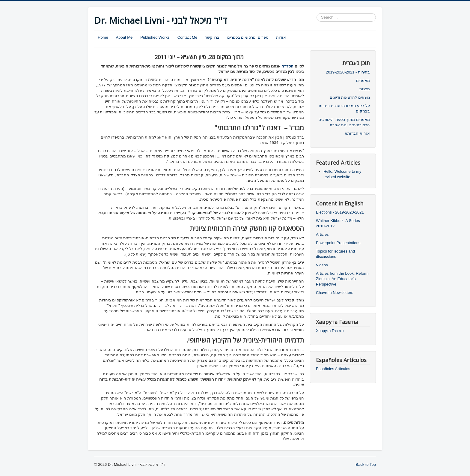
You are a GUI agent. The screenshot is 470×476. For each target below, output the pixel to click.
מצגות (365, 89)
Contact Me (187, 37)
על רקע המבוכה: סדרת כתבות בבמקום (344, 108)
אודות (281, 37)
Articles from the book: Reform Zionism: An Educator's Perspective (342, 279)
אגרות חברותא (357, 133)
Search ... (317, 13)
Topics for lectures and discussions (335, 254)
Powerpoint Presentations (338, 243)
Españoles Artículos (333, 369)
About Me (124, 37)
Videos (322, 265)
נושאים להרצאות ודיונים (350, 97)
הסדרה (287, 66)
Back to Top (366, 464)
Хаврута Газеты (330, 331)
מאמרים (363, 81)
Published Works (155, 37)
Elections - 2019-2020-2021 (340, 212)
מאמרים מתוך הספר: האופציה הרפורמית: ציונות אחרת (344, 122)
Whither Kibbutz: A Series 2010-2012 (338, 223)
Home (103, 37)
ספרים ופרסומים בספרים (248, 37)
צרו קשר (212, 37)
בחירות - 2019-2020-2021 (348, 72)
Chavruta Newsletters (335, 293)
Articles (322, 234)
